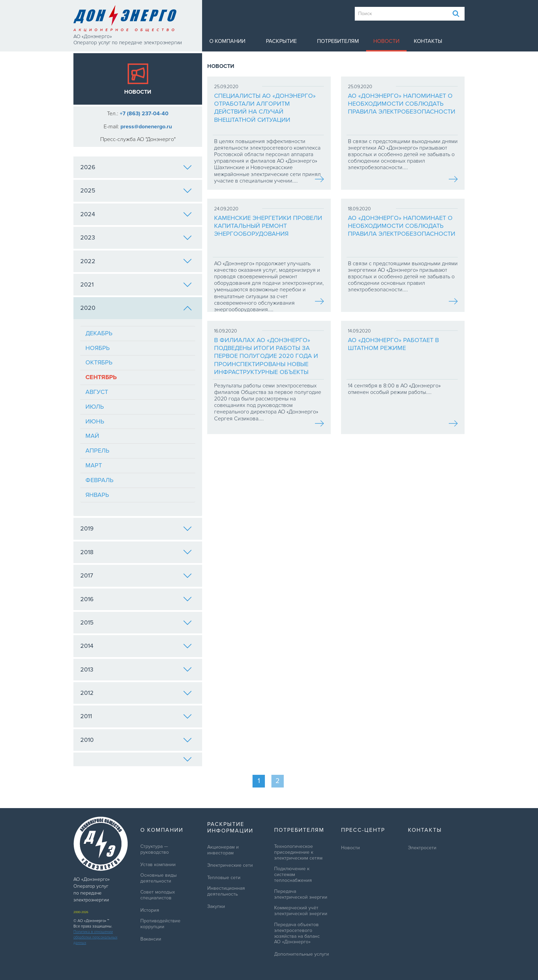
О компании (227, 41)
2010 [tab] (136, 740)
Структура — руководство (155, 849)
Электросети (422, 848)
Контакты (428, 41)
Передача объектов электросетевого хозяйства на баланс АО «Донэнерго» (297, 933)
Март (94, 465)
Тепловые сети (224, 878)
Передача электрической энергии (301, 894)
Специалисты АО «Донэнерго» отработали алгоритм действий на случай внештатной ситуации (265, 108)
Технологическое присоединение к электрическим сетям (298, 852)
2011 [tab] (136, 716)
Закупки (216, 907)
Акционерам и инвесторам (223, 850)
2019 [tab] (136, 528)
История (150, 910)
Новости (386, 41)
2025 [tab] (136, 190)
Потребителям (338, 41)
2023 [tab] (136, 237)
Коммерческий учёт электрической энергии (301, 911)
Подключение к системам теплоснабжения (293, 875)
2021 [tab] (136, 284)
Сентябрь (101, 377)
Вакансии (151, 939)
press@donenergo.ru (146, 127)
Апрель (97, 451)
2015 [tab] (136, 622)
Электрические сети (230, 865)
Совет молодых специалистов (158, 895)
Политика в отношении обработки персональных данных (95, 937)
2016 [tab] (136, 599)
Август (97, 392)
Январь (97, 495)
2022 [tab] (136, 261)
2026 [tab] (136, 167)
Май (92, 436)
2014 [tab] (136, 646)
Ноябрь (98, 348)
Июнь (95, 421)
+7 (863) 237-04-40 (144, 114)
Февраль (100, 480)
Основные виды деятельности (159, 878)
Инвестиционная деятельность (226, 891)
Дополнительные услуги (302, 954)
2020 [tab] (136, 308)
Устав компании (158, 865)
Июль (95, 407)
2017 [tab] (136, 575)
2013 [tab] (136, 669)
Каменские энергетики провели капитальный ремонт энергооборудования (268, 226)
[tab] (138, 759)
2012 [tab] (136, 693)
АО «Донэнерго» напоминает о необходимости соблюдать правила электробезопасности (402, 104)
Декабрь (99, 333)
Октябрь (99, 362)
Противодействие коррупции (160, 924)
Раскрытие (281, 41)
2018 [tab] (136, 552)
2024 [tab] (136, 214)
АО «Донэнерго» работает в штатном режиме (393, 344)
